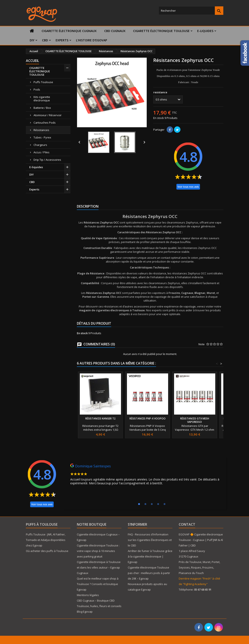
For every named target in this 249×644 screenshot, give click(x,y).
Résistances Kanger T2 (100, 418)
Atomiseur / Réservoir (48, 115)
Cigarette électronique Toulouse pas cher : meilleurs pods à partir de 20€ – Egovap (149, 573)
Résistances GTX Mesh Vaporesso (195, 420)
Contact (187, 524)
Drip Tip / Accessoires (47, 160)
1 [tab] (139, 504)
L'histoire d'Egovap (91, 40)
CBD (45, 40)
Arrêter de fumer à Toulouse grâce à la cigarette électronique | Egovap (150, 556)
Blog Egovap (85, 612)
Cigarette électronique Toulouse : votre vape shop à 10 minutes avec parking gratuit (98, 551)
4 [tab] (158, 504)
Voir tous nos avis (188, 187)
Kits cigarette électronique (42, 99)
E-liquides (205, 31)
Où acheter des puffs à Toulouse (47, 551)
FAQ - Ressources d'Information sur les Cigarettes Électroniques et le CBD (150, 540)
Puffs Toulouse (43, 82)
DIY (32, 40)
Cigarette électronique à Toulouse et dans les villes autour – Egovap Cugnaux (99, 567)
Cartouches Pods (45, 123)
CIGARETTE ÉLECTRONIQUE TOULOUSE (161, 31)
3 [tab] (152, 504)
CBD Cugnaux (115, 31)
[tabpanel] (145, 475)
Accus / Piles (41, 152)
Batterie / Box (42, 108)
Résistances (41, 130)
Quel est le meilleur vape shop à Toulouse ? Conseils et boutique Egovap (98, 584)
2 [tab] (145, 504)
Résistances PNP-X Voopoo (148, 418)
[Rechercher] (191, 11)
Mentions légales (88, 595)
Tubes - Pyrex (42, 137)
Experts (62, 40)
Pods (37, 89)
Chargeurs (40, 145)
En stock (159, 118)
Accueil (32, 61)
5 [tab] (165, 504)
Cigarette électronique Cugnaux (69, 31)
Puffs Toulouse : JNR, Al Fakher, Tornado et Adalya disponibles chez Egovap (46, 540)
